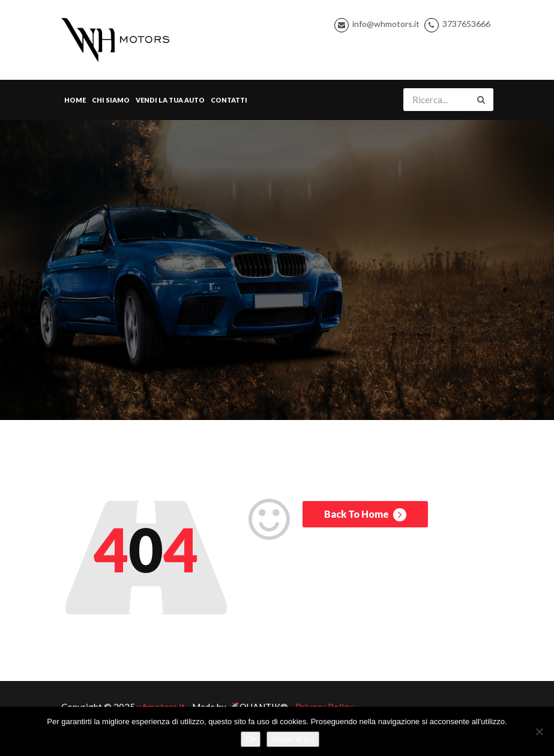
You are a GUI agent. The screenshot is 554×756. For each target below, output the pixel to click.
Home (75, 100)
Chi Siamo (111, 100)
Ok (251, 739)
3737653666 (466, 24)
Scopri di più (293, 739)
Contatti (229, 100)
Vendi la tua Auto (170, 100)
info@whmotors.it (386, 24)
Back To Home (365, 515)
